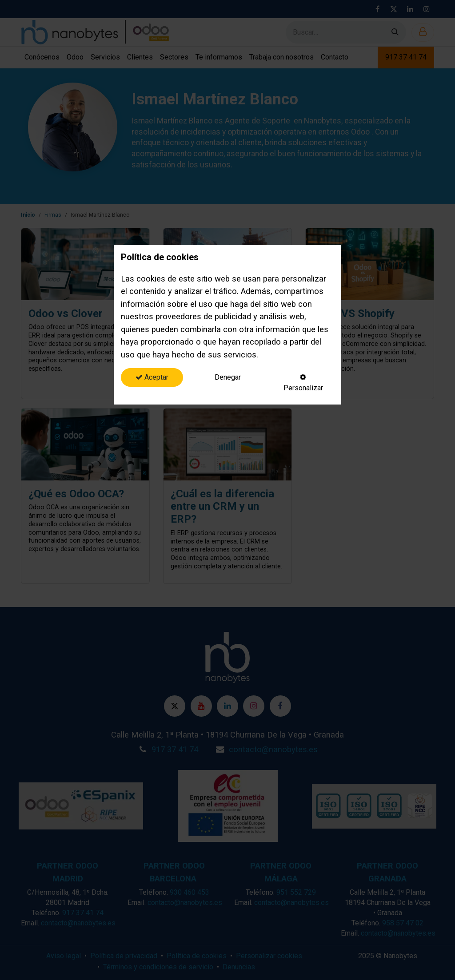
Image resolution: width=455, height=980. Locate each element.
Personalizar (303, 383)
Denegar (228, 377)
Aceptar (152, 377)
